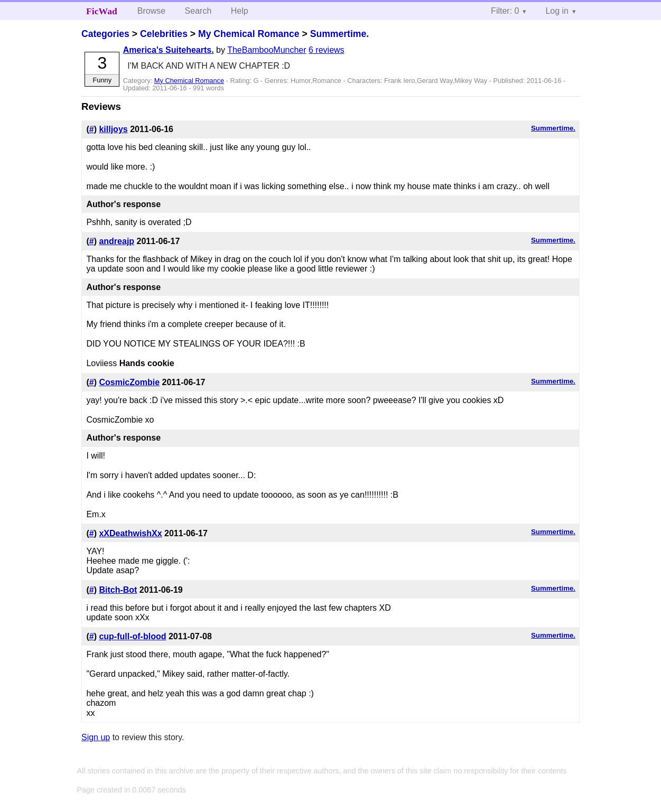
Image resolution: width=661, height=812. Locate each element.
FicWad (102, 11)
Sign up (96, 737)
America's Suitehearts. (169, 50)
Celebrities (164, 34)
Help (240, 11)
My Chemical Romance (249, 34)
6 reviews (327, 50)
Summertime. (339, 34)
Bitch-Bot (118, 590)
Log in (557, 11)
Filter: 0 (505, 11)
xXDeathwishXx (130, 533)
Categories (105, 34)
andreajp (117, 241)
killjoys (113, 129)
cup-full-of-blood (132, 636)
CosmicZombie (129, 382)
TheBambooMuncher (267, 50)
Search (198, 11)
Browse (151, 11)
